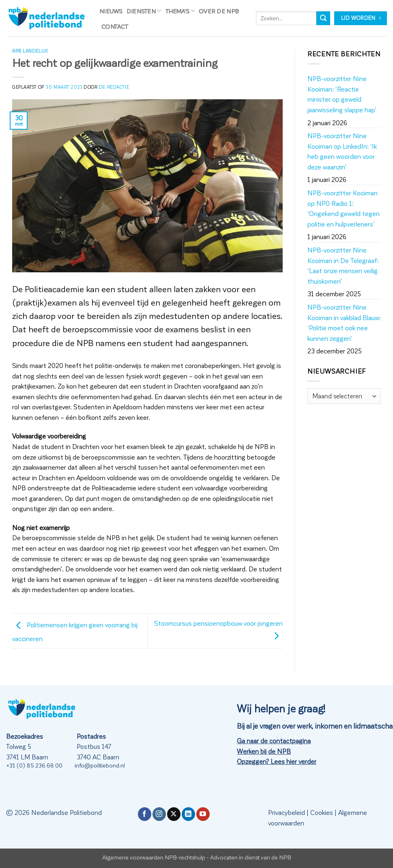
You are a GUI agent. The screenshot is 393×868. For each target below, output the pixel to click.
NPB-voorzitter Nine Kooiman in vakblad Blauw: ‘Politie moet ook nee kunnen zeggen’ (344, 323)
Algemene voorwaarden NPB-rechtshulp (154, 857)
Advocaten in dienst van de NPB (251, 857)
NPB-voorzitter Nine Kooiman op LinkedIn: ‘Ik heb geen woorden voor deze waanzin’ (342, 151)
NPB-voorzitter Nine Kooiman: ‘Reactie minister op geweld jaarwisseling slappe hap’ (342, 94)
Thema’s (180, 11)
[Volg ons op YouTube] (203, 814)
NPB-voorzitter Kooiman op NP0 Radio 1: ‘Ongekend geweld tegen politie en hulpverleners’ (344, 208)
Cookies (322, 812)
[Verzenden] (323, 18)
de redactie (114, 87)
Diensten (144, 11)
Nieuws (111, 11)
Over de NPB (219, 11)
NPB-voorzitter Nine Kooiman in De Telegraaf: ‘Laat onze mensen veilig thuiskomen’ (343, 265)
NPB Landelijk (30, 51)
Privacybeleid (287, 812)
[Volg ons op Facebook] (145, 814)
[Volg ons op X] (174, 814)
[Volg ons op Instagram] (159, 814)
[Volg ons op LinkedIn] (188, 814)
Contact (115, 26)
